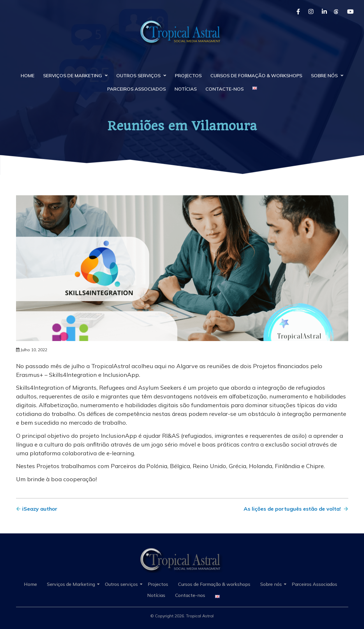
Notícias (186, 89)
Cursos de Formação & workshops (256, 75)
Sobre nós (327, 75)
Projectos (188, 75)
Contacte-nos (225, 89)
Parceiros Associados (137, 89)
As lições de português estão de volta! (292, 509)
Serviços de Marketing (75, 75)
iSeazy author (40, 509)
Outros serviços (141, 75)
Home (28, 75)
